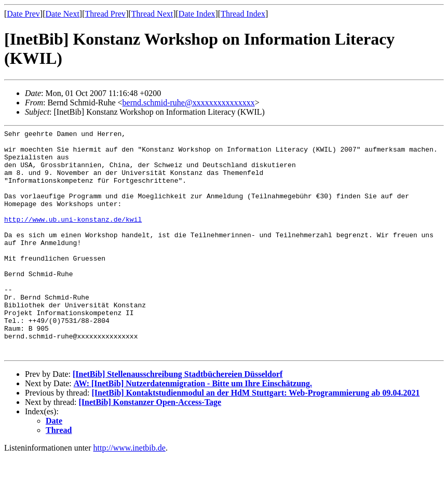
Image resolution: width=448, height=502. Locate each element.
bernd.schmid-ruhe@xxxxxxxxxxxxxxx (189, 103)
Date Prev (23, 14)
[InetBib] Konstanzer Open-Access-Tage (150, 447)
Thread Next (152, 14)
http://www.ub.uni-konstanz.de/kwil (73, 238)
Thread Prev (105, 14)
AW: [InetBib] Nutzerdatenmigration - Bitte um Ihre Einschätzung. (193, 429)
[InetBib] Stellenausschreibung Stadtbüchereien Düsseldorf (178, 419)
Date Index (197, 14)
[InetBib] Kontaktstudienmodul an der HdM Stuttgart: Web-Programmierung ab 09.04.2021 (255, 438)
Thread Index (243, 14)
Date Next (63, 14)
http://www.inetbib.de (130, 493)
